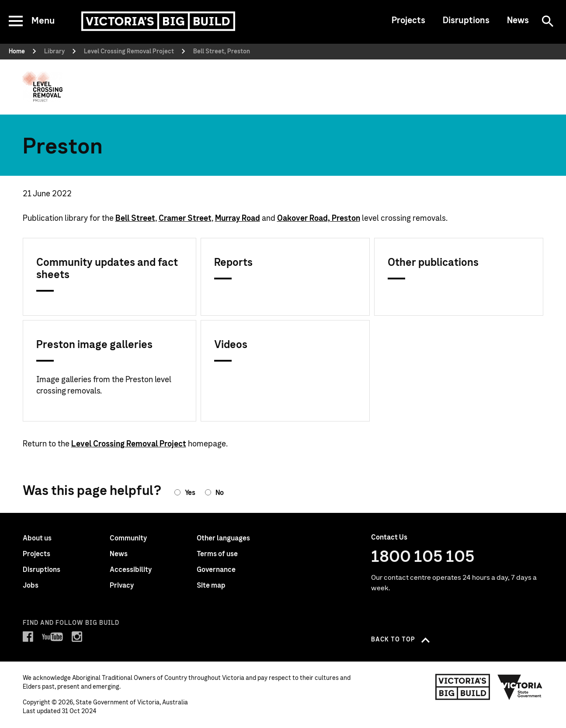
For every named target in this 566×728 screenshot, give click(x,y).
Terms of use (217, 554)
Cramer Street (185, 219)
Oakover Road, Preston (319, 219)
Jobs (31, 585)
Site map (211, 585)
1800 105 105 (423, 557)
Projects (408, 21)
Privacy (122, 585)
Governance (216, 570)
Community (128, 538)
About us (37, 538)
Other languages (223, 538)
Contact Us (389, 537)
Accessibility (131, 570)
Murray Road (238, 219)
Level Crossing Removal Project (129, 444)
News (518, 21)
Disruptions (466, 21)
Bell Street (135, 219)
